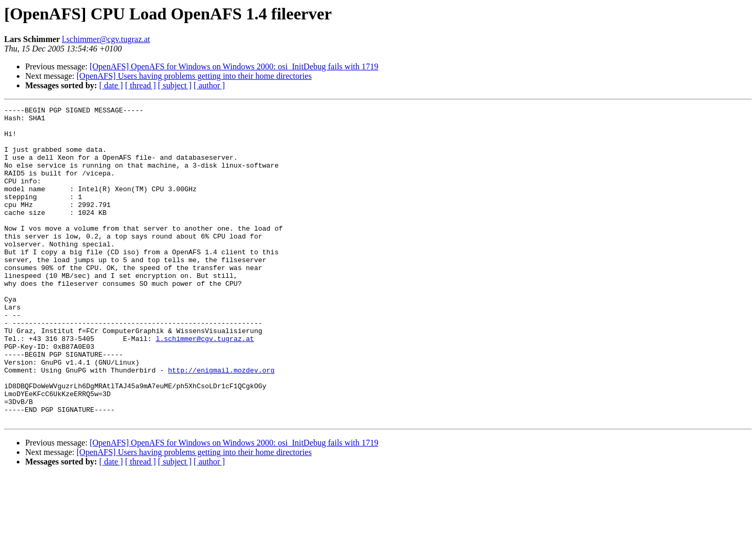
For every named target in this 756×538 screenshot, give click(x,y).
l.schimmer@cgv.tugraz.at (106, 39)
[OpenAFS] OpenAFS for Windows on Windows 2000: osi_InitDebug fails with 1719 (234, 66)
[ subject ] (175, 85)
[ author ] (209, 85)
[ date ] (111, 85)
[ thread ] (140, 85)
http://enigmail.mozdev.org (221, 423)
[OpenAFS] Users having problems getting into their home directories (194, 76)
